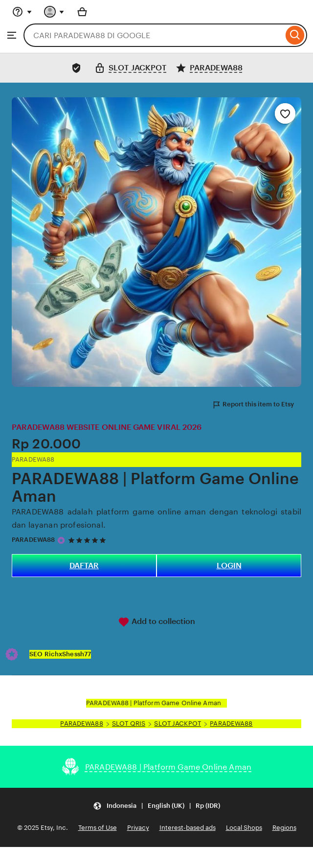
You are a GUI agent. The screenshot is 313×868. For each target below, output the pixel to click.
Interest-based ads (188, 828)
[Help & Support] (22, 12)
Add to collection (156, 622)
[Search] (295, 35)
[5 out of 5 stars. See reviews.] (89, 540)
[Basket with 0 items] (82, 12)
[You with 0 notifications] (54, 12)
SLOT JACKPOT (178, 723)
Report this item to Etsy (253, 405)
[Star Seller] (61, 540)
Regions (284, 828)
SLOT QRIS (129, 723)
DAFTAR (84, 566)
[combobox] (153, 35)
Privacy (138, 828)
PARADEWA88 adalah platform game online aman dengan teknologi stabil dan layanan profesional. (156, 518)
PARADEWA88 (33, 540)
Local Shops (244, 828)
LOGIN (229, 566)
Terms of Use (98, 828)
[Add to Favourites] (285, 113)
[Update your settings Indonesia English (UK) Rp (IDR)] (156, 806)
